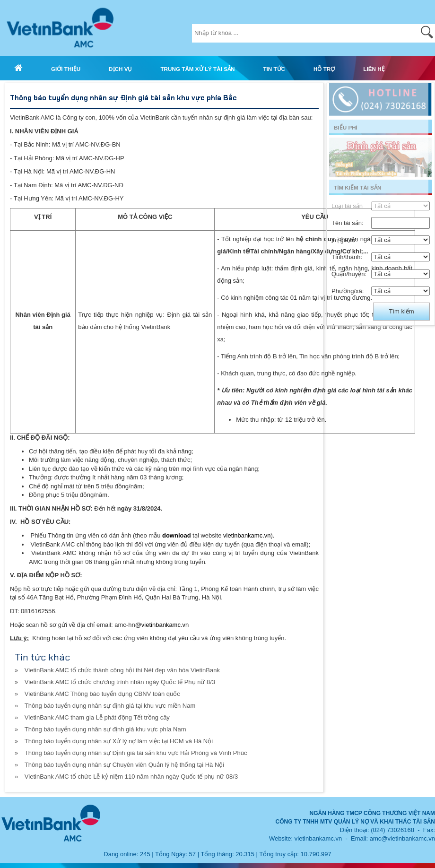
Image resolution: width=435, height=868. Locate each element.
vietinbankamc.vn (247, 535)
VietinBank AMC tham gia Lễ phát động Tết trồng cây (97, 717)
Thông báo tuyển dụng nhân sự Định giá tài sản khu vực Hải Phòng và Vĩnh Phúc (136, 753)
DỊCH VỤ (120, 69)
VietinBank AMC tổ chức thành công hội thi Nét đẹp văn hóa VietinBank (122, 670)
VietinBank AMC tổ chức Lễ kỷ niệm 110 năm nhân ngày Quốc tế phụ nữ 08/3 (131, 777)
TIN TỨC (274, 69)
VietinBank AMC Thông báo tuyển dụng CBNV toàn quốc (102, 694)
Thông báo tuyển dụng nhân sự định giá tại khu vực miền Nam (110, 706)
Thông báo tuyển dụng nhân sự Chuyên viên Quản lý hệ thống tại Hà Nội (124, 765)
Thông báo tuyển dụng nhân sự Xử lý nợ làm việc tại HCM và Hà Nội (119, 741)
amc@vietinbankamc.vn (402, 838)
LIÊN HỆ (374, 69)
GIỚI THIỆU (66, 69)
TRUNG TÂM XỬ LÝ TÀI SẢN (197, 69)
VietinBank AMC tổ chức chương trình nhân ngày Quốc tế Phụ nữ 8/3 (120, 682)
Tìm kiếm (401, 311)
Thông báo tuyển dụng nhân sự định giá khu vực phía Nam (105, 729)
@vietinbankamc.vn (162, 625)
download (177, 535)
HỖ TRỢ (324, 69)
